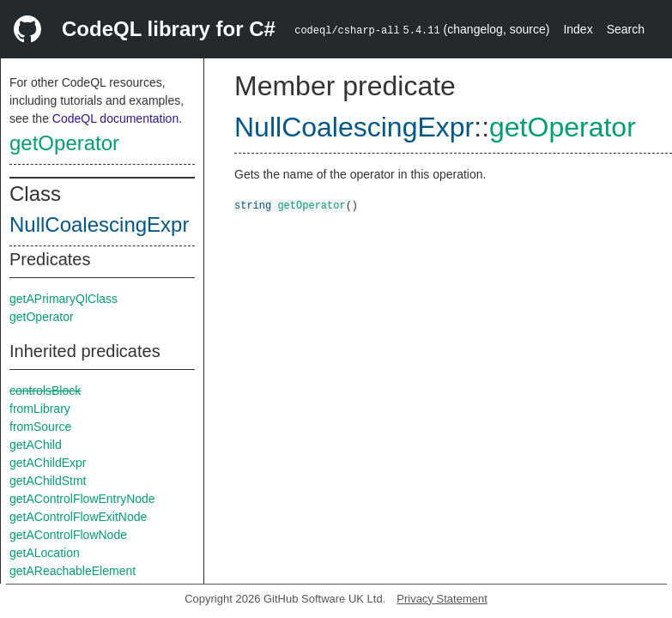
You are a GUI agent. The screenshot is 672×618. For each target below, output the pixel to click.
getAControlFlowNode (68, 535)
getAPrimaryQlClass (64, 299)
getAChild (36, 445)
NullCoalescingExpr (99, 224)
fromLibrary (40, 409)
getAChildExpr (48, 463)
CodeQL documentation (115, 118)
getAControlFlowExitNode (78, 517)
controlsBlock (45, 391)
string (253, 205)
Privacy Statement (442, 599)
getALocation (45, 553)
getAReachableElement (73, 571)
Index (578, 29)
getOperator (64, 143)
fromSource (40, 427)
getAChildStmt (48, 481)
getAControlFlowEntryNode (82, 499)
